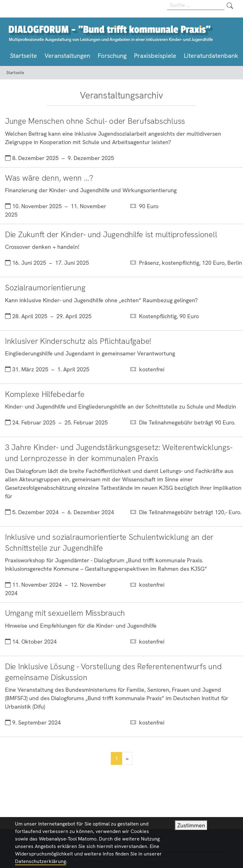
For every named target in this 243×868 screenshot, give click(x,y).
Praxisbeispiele (155, 56)
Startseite (23, 56)
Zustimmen (191, 831)
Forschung (112, 56)
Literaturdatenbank (211, 56)
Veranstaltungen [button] (67, 56)
